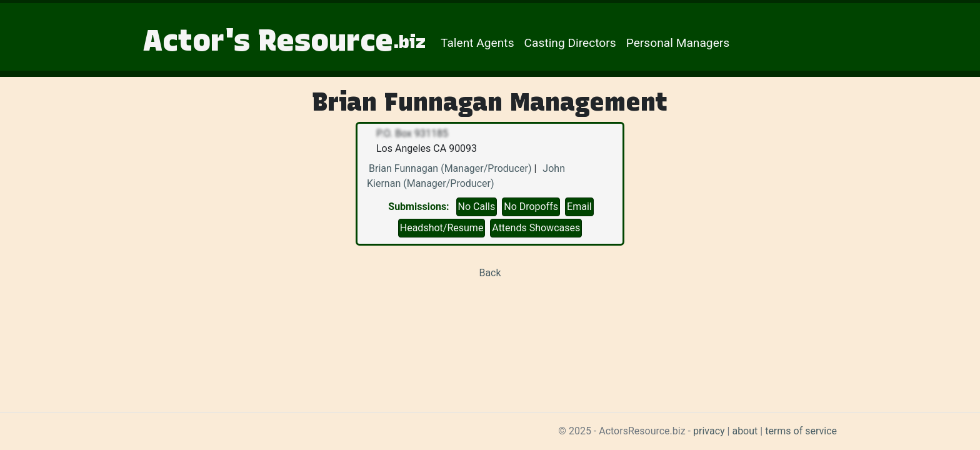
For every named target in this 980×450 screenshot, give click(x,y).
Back (490, 273)
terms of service (801, 431)
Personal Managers (678, 43)
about (745, 431)
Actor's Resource (284, 40)
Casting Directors (570, 43)
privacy (709, 431)
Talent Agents (477, 43)
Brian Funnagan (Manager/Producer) (450, 168)
